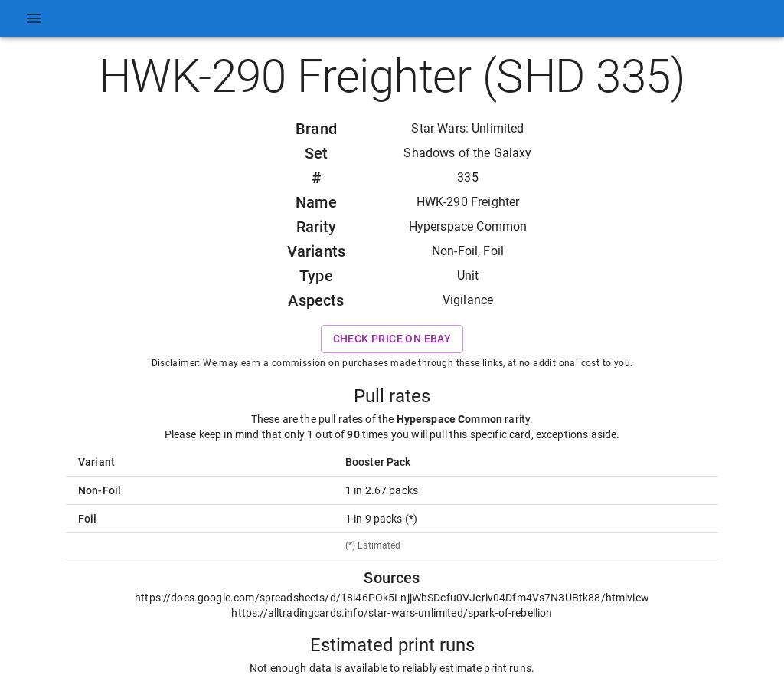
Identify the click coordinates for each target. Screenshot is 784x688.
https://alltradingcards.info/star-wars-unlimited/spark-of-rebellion (392, 613)
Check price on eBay (392, 339)
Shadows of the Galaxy (467, 153)
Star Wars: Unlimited (467, 128)
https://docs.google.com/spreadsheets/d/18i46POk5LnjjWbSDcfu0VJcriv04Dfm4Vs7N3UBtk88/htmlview (392, 598)
